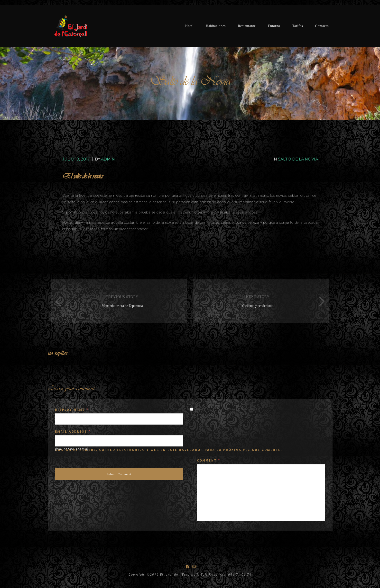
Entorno (274, 26)
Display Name (72, 410)
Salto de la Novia (298, 159)
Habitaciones (216, 26)
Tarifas (298, 26)
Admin (108, 159)
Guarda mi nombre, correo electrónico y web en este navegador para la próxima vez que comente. (169, 450)
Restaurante (247, 26)
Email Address (73, 432)
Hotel (190, 26)
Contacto (322, 26)
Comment (209, 460)
